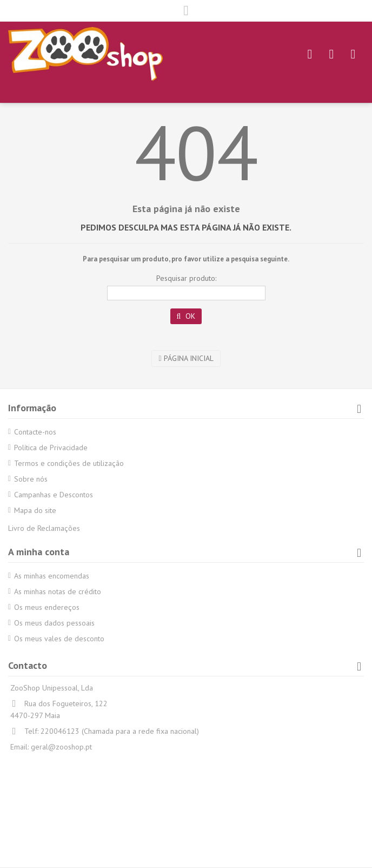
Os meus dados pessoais (54, 623)
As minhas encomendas (52, 576)
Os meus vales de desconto (59, 639)
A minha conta (39, 552)
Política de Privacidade (51, 448)
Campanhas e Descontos (54, 495)
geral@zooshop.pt (61, 747)
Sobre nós (31, 479)
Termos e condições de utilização (69, 463)
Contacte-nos (35, 432)
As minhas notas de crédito (58, 591)
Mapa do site (35, 510)
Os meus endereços (47, 607)
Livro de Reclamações (44, 528)
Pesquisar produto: (186, 278)
